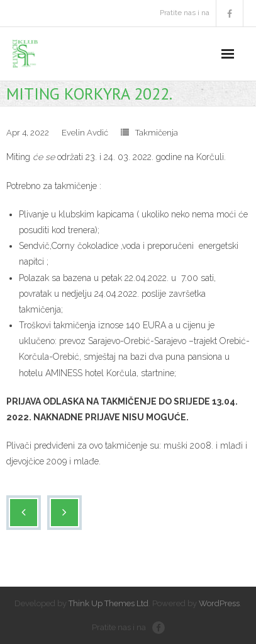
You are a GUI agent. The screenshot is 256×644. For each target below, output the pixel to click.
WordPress (219, 603)
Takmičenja (157, 133)
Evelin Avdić (85, 133)
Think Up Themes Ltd (109, 603)
